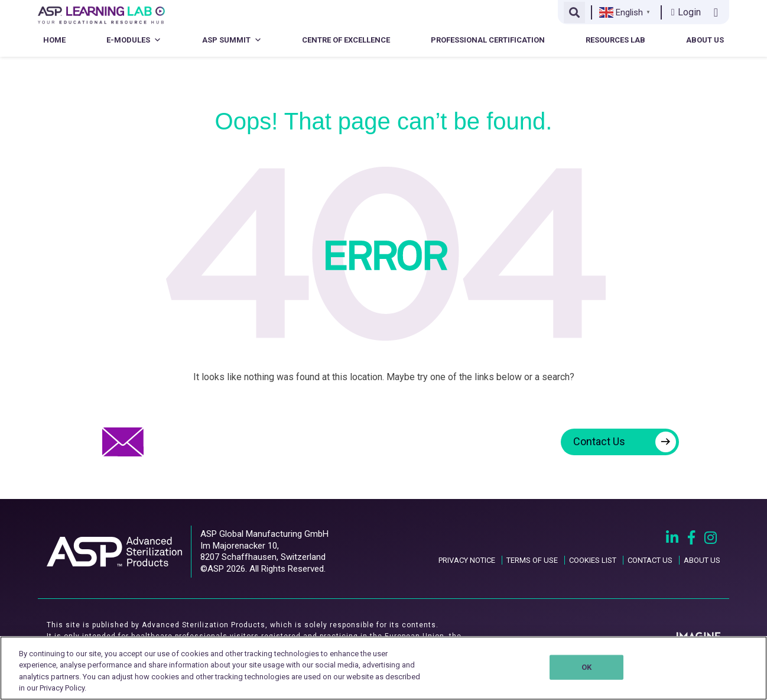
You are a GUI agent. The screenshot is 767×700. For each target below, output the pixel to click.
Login (686, 12)
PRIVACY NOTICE (467, 560)
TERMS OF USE (532, 560)
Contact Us (625, 442)
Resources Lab (615, 40)
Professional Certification (488, 40)
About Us (705, 40)
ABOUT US (702, 560)
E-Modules (134, 40)
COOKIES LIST (593, 560)
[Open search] (574, 12)
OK (586, 667)
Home (54, 40)
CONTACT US (650, 560)
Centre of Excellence (346, 40)
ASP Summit (232, 40)
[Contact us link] (718, 12)
